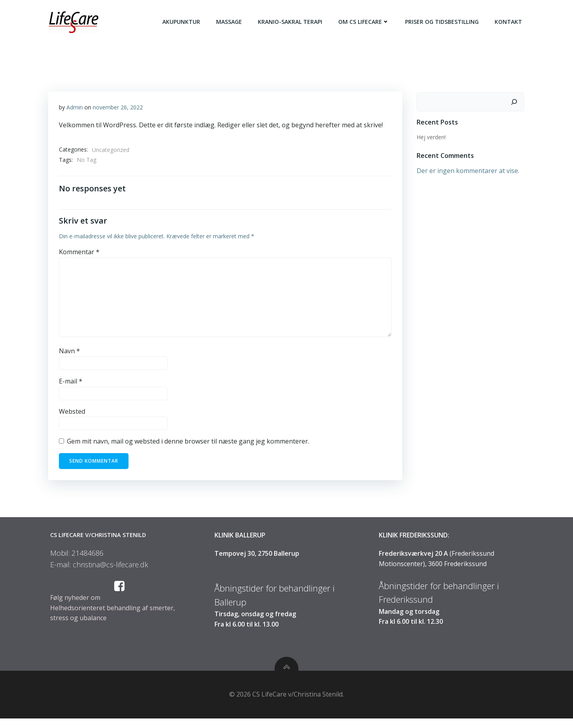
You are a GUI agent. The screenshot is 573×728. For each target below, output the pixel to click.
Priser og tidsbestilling (443, 22)
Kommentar (80, 255)
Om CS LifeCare (365, 22)
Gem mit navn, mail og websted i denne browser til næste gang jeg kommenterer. (188, 444)
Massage (231, 22)
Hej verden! (430, 136)
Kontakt (510, 22)
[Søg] (516, 101)
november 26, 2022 (118, 108)
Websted (72, 414)
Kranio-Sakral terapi (292, 22)
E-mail (71, 384)
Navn (70, 354)
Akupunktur (183, 22)
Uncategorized (111, 151)
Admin (75, 108)
